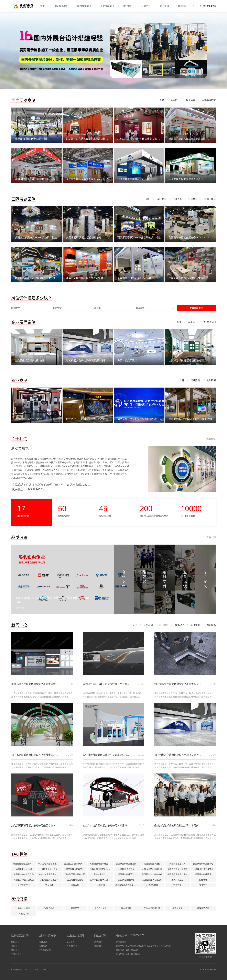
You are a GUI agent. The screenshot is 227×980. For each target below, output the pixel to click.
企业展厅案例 (107, 6)
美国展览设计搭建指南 (126, 864)
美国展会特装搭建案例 (24, 880)
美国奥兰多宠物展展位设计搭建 (76, 864)
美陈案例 (211, 380)
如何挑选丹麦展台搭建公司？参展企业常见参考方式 (106, 755)
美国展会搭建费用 (203, 874)
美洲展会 (177, 199)
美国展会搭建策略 (126, 880)
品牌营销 (101, 885)
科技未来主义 (24, 885)
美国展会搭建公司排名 (177, 869)
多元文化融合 (177, 880)
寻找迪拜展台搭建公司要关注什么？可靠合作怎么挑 (106, 684)
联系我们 (182, 6)
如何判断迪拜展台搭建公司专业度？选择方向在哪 (178, 755)
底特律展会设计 (101, 874)
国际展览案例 (61, 6)
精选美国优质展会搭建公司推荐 (101, 869)
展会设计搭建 (24, 908)
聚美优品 (75, 908)
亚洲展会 (193, 199)
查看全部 (211, 439)
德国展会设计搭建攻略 (203, 864)
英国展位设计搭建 (49, 869)
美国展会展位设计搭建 (177, 874)
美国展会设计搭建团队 (152, 880)
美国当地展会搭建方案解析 (76, 869)
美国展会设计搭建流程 (152, 874)
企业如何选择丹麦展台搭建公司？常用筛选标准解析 (178, 826)
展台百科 (164, 625)
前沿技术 (177, 885)
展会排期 (195, 625)
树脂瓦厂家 (24, 914)
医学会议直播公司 (152, 908)
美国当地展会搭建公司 (152, 869)
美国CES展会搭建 (126, 869)
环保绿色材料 (152, 885)
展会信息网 (126, 908)
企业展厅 (192, 322)
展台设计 (175, 100)
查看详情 (20, 608)
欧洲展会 (162, 199)
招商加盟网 (177, 908)
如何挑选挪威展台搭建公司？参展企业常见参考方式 (35, 755)
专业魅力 (203, 885)
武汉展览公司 (203, 908)
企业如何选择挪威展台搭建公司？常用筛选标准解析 (106, 826)
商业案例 (128, 6)
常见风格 (49, 885)
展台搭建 (191, 100)
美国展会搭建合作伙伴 (24, 874)
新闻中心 (146, 6)
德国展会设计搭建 (24, 869)
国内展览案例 (84, 6)
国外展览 (211, 625)
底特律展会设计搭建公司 (101, 880)
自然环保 (203, 880)
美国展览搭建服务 (177, 864)
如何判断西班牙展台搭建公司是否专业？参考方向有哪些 (35, 826)
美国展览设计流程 (152, 864)
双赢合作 (75, 885)
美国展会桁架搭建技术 (203, 869)
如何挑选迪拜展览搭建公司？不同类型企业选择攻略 (178, 684)
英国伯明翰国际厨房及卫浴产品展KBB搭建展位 (101, 864)
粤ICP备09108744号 (208, 970)
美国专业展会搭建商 (49, 880)
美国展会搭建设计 (126, 874)
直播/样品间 (209, 322)
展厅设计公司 (101, 908)
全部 (162, 100)
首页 (43, 6)
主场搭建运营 (209, 100)
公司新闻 (148, 625)
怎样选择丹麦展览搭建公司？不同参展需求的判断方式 (35, 684)
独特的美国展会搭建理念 (50, 874)
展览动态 (180, 625)
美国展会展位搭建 (75, 880)
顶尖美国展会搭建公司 (75, 874)
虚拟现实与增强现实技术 (126, 885)
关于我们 (164, 6)
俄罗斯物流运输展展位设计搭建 (50, 864)
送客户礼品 (49, 908)
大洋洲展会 (210, 199)
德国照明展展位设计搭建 (24, 864)
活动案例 (195, 380)
